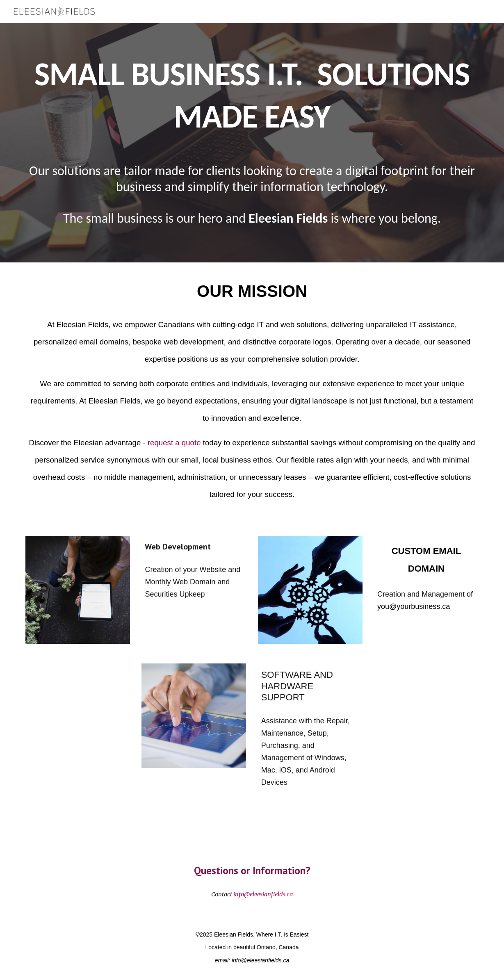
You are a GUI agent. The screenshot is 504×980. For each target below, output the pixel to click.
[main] (252, 94)
